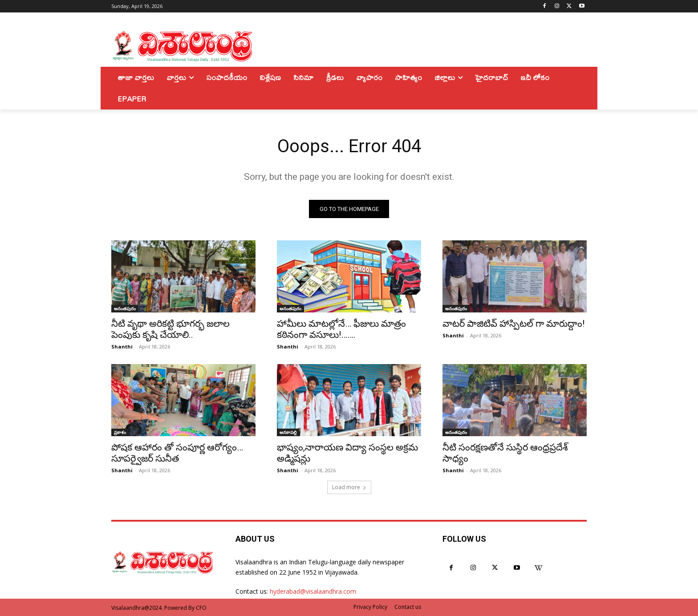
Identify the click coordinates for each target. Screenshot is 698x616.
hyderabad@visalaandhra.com (313, 591)
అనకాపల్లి (288, 432)
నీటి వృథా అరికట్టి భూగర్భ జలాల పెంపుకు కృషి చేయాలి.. (170, 329)
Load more (349, 487)
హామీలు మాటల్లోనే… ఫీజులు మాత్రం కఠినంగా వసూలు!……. (341, 329)
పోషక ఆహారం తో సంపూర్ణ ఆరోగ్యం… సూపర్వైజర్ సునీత (177, 453)
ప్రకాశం (120, 432)
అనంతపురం (125, 308)
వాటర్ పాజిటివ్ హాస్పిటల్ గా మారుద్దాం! (513, 324)
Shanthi (122, 346)
